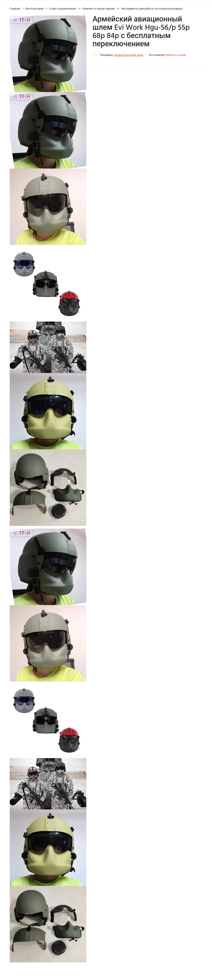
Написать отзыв (176, 55)
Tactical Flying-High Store (129, 55)
